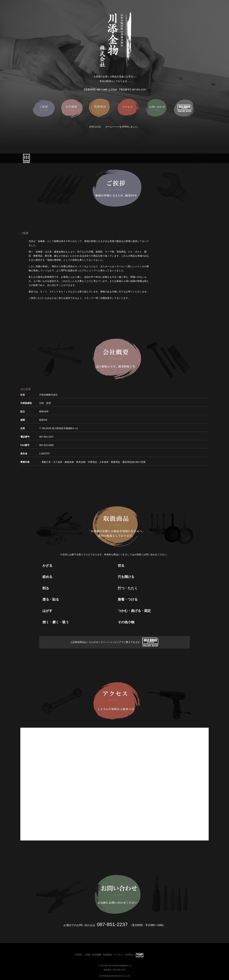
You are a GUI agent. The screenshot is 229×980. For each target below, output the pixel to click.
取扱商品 (120, 159)
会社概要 (101, 159)
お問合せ (156, 159)
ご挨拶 (82, 159)
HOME (63, 159)
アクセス (138, 159)
